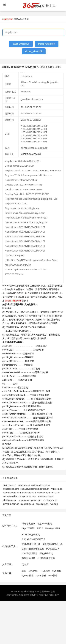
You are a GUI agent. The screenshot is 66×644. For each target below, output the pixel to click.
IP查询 (40, 528)
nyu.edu (54, 504)
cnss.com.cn (42, 504)
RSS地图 (39, 591)
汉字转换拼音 (29, 558)
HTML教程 (45, 571)
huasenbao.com (11, 489)
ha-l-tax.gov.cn (50, 500)
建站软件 (33, 571)
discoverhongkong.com (49, 493)
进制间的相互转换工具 (33, 549)
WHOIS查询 (17, 293)
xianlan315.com (46, 496)
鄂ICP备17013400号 (49, 595)
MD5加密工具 (53, 549)
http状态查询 (28, 528)
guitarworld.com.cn (41, 485)
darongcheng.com (12, 493)
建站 (24, 571)
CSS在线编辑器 (30, 553)
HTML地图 (49, 591)
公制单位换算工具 (46, 558)
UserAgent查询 (53, 528)
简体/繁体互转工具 (31, 544)
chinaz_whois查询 (47, 44)
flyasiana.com (29, 493)
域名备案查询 (29, 524)
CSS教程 (57, 571)
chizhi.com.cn (10, 500)
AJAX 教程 (41, 575)
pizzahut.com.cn (11, 504)
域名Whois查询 (21, 19)
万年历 (25, 564)
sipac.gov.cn (24, 485)
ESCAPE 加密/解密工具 (34, 539)
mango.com (24, 500)
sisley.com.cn (10, 485)
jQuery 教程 (28, 575)
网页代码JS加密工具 (52, 544)
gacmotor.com (29, 496)
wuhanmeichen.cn (12, 496)
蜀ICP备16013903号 (31, 154)
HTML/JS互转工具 (31, 535)
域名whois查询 (45, 524)
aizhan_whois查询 (34, 51)
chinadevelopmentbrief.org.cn (35, 489)
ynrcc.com (36, 500)
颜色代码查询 (46, 553)
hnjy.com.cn (57, 489)
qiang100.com (27, 504)
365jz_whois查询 (21, 44)
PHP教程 (53, 575)
